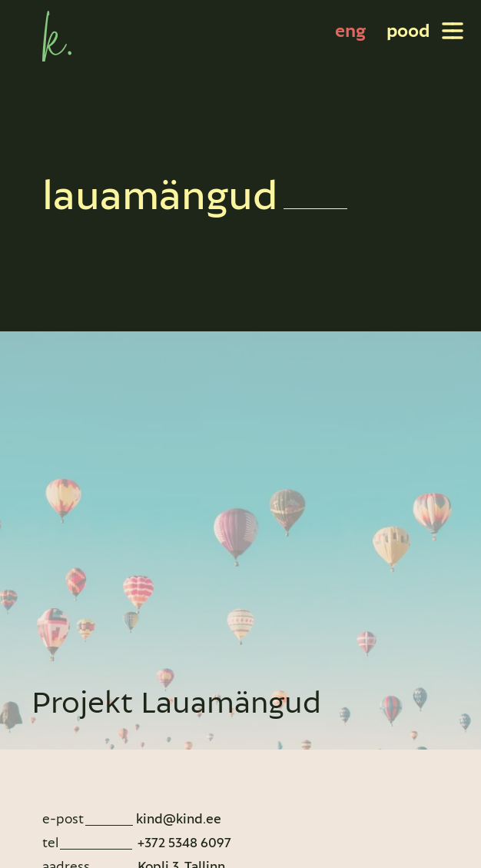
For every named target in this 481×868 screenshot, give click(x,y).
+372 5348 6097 (182, 842)
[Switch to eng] (350, 31)
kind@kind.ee (179, 818)
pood (408, 30)
